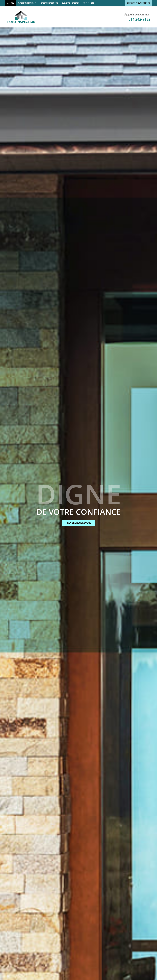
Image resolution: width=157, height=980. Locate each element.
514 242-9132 (139, 19)
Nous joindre (89, 3)
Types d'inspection (28, 4)
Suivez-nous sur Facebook (138, 3)
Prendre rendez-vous (78, 523)
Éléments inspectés (70, 3)
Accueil (11, 3)
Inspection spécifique (49, 3)
